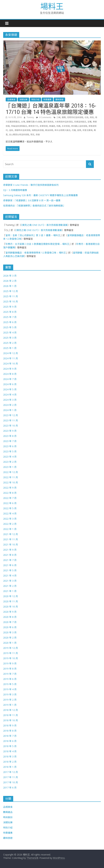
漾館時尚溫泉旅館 (22, 130)
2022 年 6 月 (10, 503)
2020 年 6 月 (10, 627)
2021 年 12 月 (11, 534)
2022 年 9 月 (10, 488)
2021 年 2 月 (10, 586)
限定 (32, 135)
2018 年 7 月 (10, 736)
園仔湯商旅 (48, 122)
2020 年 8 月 (10, 617)
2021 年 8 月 (10, 555)
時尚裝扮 (8, 817)
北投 (86, 117)
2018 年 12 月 (11, 710)
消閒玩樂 (23, 99)
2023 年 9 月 (10, 431)
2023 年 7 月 (10, 441)
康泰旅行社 (33, 126)
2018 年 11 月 (11, 715)
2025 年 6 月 (10, 322)
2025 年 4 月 (10, 333)
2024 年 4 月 (10, 395)
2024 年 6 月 (10, 384)
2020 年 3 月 (10, 632)
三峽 (58, 117)
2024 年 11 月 (11, 358)
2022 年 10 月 (11, 482)
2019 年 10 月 (11, 658)
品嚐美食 (11, 99)
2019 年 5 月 (10, 684)
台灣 (23, 122)
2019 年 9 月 (10, 663)
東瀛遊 (52, 126)
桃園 (58, 126)
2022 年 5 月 (10, 508)
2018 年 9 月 (10, 725)
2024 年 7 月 (10, 379)
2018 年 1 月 (10, 767)
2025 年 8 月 (10, 312)
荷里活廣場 (87, 130)
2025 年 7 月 (10, 317)
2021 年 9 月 (10, 550)
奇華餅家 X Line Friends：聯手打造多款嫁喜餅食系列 (31, 185)
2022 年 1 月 (10, 529)
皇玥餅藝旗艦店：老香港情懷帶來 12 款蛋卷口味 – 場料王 (36, 253)
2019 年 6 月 (10, 679)
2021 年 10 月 (11, 545)
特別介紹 (35, 99)
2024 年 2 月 (10, 405)
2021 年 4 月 (10, 576)
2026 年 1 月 (10, 286)
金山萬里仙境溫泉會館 (19, 135)
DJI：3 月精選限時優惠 (15, 190)
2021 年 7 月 (10, 560)
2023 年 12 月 (11, 415)
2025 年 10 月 (11, 301)
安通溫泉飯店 (80, 122)
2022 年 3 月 (10, 519)
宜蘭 (89, 122)
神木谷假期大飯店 (62, 130)
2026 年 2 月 (10, 281)
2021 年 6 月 (10, 565)
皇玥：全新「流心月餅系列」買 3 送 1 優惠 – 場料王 (33, 235)
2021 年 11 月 (11, 539)
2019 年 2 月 (10, 700)
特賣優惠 (47, 99)
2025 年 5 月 (10, 327)
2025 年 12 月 (11, 291)
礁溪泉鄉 (49, 130)
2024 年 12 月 (11, 353)
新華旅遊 (44, 126)
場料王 (52, 6)
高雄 (38, 135)
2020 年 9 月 (10, 612)
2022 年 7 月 (10, 498)
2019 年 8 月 (10, 669)
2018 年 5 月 (10, 746)
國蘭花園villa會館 (34, 122)
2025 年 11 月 (11, 296)
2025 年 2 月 (10, 343)
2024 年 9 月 (10, 369)
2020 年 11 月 (11, 601)
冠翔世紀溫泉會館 (75, 117)
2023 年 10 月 (11, 426)
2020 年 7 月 (10, 622)
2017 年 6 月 (10, 788)
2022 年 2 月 (10, 524)
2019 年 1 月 (10, 705)
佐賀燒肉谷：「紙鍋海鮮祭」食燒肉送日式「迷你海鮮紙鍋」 (34, 206)
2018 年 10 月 (11, 720)
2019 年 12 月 (11, 648)
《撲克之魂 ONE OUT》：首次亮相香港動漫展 (44, 225)
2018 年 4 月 (10, 751)
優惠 (64, 117)
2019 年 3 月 (10, 694)
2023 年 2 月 (10, 462)
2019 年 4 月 (10, 689)
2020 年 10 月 (11, 607)
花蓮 (74, 130)
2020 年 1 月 (10, 643)
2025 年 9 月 (10, 307)
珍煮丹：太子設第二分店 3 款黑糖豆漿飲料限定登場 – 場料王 (37, 244)
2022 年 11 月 (11, 477)
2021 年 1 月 (10, 591)
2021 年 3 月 (10, 581)
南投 (92, 117)
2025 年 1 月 (10, 348)
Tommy (31, 117)
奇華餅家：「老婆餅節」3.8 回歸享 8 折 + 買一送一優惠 (32, 200)
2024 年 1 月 (10, 410)
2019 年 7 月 (10, 674)
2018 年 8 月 (10, 731)
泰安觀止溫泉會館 (79, 126)
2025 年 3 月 (10, 338)
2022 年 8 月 (10, 493)
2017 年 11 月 (11, 777)
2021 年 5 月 (10, 570)
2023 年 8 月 (10, 436)
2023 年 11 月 (11, 420)
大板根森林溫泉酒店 (64, 122)
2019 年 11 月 (11, 653)
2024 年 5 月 (10, 389)
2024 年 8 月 (10, 374)
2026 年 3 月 (10, 276)
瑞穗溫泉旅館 (38, 130)
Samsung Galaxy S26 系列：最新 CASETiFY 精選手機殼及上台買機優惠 (40, 195)
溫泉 (11, 130)
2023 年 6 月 (10, 446)
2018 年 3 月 (10, 756)
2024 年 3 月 (10, 400)
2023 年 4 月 (10, 457)
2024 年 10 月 (11, 364)
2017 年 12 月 (11, 772)
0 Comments (44, 117)
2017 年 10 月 (11, 782)
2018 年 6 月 (10, 741)
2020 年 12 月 (11, 596)
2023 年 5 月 (10, 451)
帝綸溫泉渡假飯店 (19, 126)
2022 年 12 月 (11, 472)
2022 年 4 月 (10, 513)
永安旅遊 (66, 126)
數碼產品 (8, 812)
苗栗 (79, 130)
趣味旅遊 (59, 99)
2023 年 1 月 (10, 467)
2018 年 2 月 (10, 762)
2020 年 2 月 (10, 638)
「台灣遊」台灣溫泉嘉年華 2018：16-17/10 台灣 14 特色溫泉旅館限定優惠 (51, 109)
